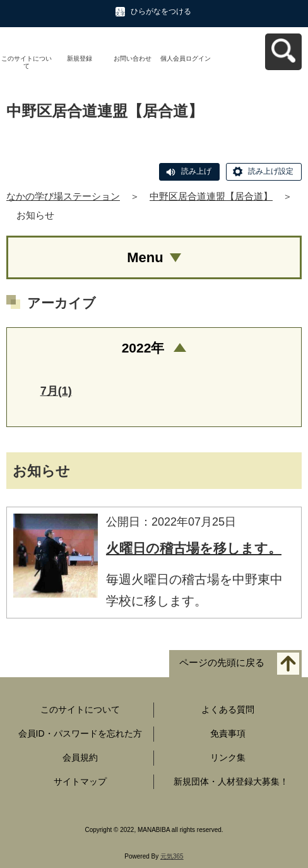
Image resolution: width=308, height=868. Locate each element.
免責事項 (228, 733)
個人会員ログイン (186, 58)
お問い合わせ (133, 58)
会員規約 (80, 757)
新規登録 (80, 58)
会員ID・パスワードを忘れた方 (80, 733)
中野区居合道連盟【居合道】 (211, 196)
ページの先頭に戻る (222, 663)
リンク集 (228, 757)
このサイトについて (27, 62)
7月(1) (56, 391)
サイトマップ (80, 781)
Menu (145, 257)
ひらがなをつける (161, 11)
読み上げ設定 (271, 171)
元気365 (172, 856)
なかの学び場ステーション (63, 196)
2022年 (143, 348)
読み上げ (196, 171)
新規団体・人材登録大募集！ (231, 781)
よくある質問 (228, 709)
